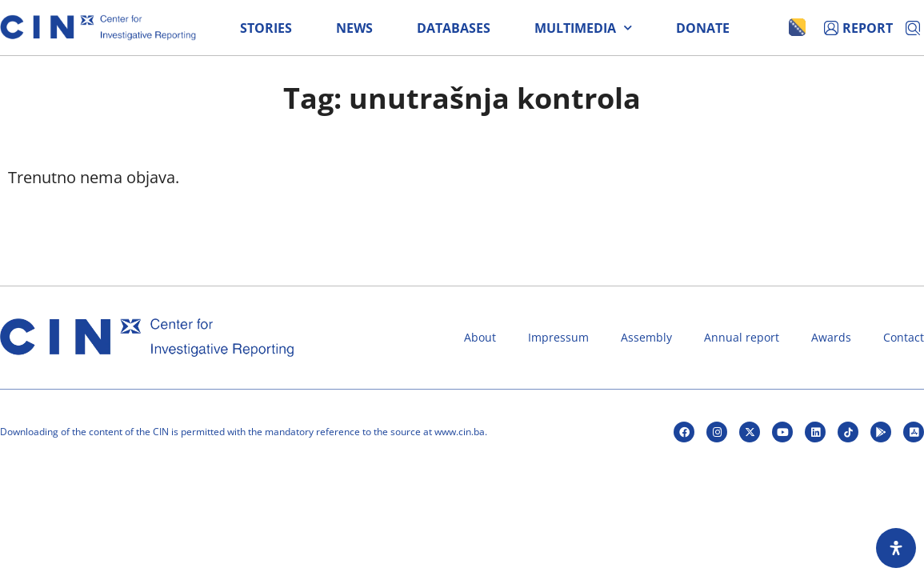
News (354, 28)
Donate (703, 28)
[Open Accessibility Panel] (896, 548)
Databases (454, 28)
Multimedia (583, 28)
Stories (266, 28)
